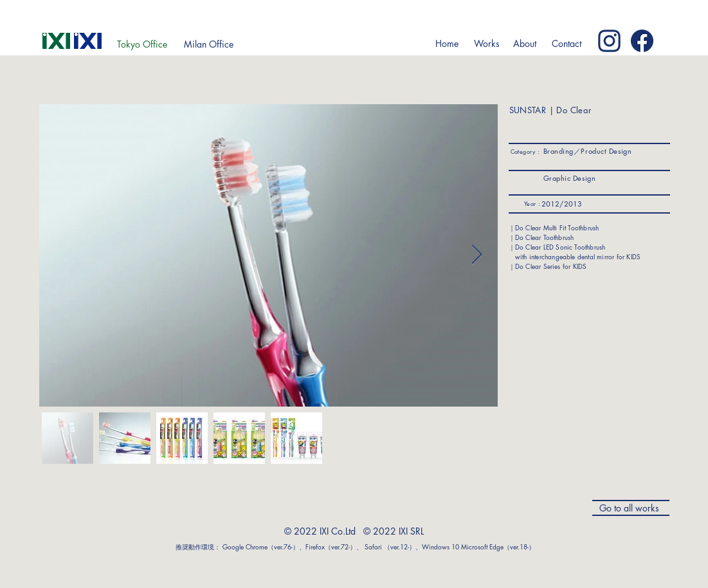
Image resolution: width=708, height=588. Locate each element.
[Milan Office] (209, 44)
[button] (487, 44)
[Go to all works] (631, 508)
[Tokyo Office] (142, 44)
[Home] (447, 44)
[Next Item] (477, 255)
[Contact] (567, 44)
